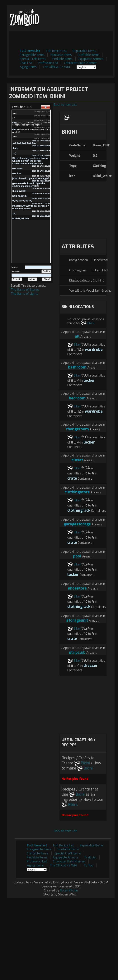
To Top (89, 865)
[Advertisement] (83, 210)
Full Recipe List (56, 51)
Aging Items (28, 67)
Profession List (48, 63)
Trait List (26, 63)
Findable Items (62, 59)
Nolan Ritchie (69, 890)
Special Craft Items (33, 59)
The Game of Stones (25, 290)
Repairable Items (84, 51)
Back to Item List (65, 105)
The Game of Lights (24, 294)
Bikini (91, 323)
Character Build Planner (80, 63)
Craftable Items (89, 55)
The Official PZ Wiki (56, 67)
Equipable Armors (91, 59)
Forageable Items (32, 55)
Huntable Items (61, 55)
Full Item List (30, 51)
